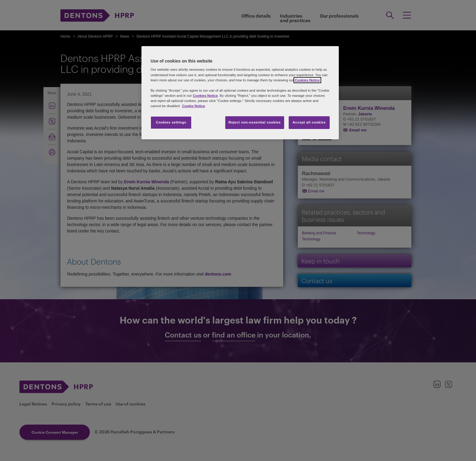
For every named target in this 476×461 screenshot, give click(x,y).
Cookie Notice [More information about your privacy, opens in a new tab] (194, 106)
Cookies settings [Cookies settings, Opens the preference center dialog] (171, 122)
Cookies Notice (307, 80)
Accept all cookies (309, 122)
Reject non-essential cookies (255, 122)
